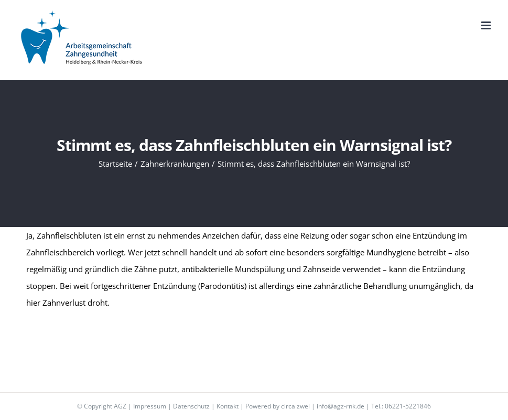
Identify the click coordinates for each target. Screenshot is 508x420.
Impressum (150, 406)
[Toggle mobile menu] (487, 25)
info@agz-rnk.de (341, 406)
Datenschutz (191, 406)
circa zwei (295, 406)
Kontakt (228, 406)
